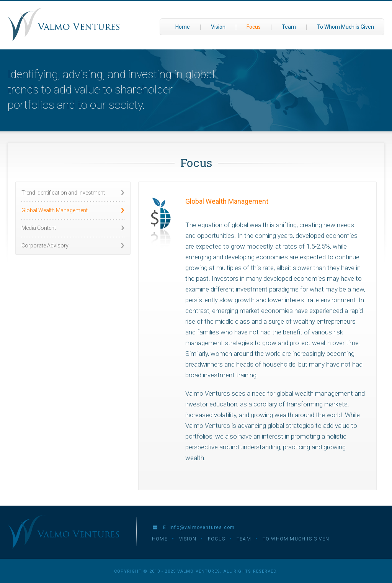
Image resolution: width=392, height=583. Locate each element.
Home (183, 27)
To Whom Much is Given (345, 27)
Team (289, 27)
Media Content (39, 228)
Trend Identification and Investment (63, 193)
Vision (218, 27)
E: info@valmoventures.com (194, 527)
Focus (254, 27)
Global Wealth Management (55, 210)
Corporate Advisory (45, 246)
